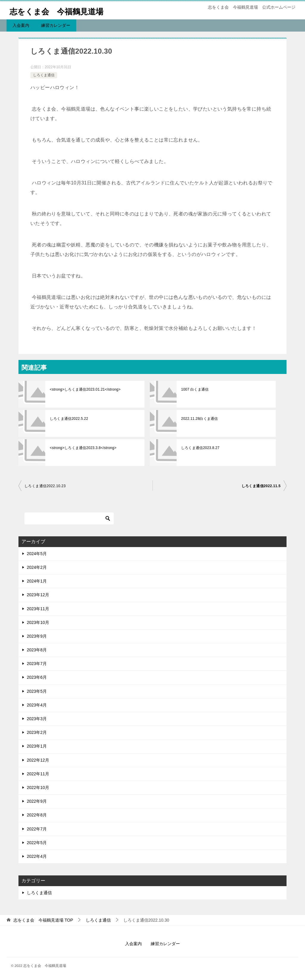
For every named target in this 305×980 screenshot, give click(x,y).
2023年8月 (37, 650)
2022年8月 (37, 815)
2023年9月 (37, 636)
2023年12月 (38, 595)
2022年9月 (37, 801)
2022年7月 (37, 829)
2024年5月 (37, 554)
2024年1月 (37, 581)
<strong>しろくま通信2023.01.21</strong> (84, 389)
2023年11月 (38, 609)
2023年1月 (37, 746)
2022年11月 (38, 774)
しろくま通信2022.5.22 (68, 419)
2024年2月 (37, 567)
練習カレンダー (56, 25)
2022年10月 (38, 788)
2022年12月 (38, 760)
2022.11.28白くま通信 (199, 419)
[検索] (69, 518)
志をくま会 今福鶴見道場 (64, 10)
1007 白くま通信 (194, 389)
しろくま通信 (44, 75)
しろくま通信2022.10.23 (45, 486)
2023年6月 (37, 677)
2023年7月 (37, 664)
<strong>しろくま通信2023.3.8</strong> (82, 448)
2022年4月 (37, 856)
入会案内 (21, 25)
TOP (43, 920)
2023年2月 (37, 732)
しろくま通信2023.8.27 (200, 448)
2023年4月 (37, 705)
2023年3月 (37, 719)
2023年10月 (38, 622)
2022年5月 (37, 843)
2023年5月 (37, 691)
